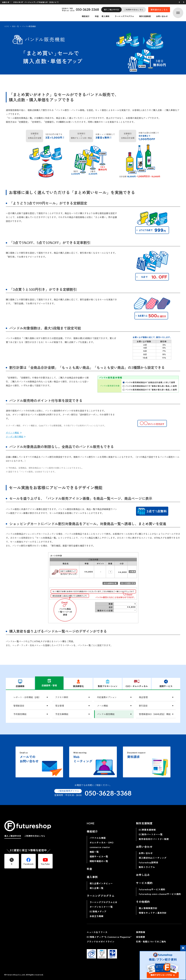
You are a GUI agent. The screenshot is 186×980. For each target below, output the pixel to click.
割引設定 (143, 706)
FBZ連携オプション (107, 697)
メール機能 (103, 706)
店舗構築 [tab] (20, 684)
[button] (179, 2)
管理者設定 (19, 706)
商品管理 (143, 697)
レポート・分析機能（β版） (27, 697)
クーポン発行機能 (15, 437)
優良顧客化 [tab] (78, 684)
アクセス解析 (62, 697)
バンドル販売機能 (106, 714)
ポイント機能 (13, 433)
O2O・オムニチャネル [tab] (137, 684)
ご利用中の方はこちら (134, 10)
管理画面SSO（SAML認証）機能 (155, 714)
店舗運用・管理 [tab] (49, 683)
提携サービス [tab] (166, 684)
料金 (97, 16)
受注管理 (60, 706)
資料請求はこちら (159, 10)
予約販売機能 (20, 714)
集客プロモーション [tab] (108, 684)
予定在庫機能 (62, 714)
